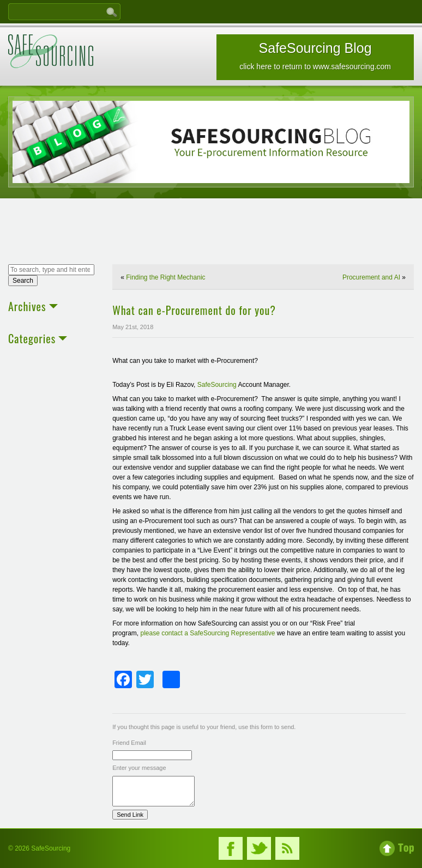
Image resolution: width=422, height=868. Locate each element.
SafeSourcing (217, 385)
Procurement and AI (371, 277)
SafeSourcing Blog (315, 56)
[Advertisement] (211, 233)
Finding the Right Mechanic (165, 277)
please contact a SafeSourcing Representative (207, 633)
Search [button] (23, 281)
